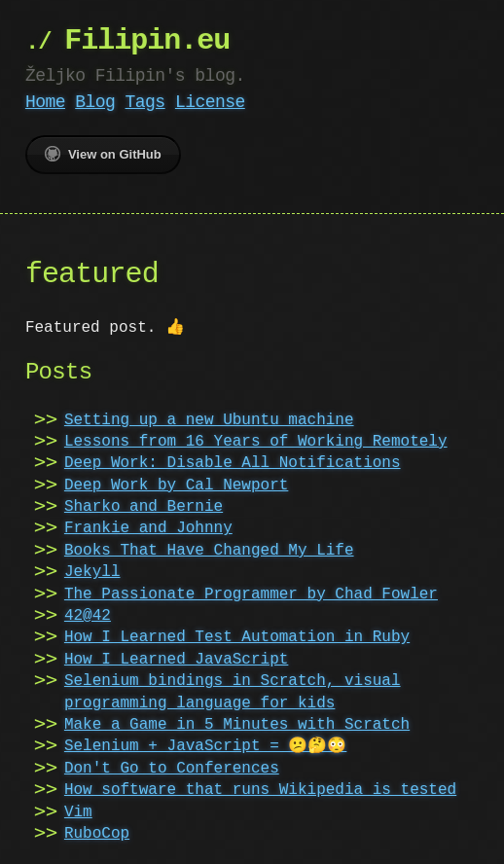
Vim (78, 812)
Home (45, 102)
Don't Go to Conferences (172, 769)
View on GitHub (103, 154)
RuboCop (97, 834)
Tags (145, 102)
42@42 (88, 616)
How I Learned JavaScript (176, 660)
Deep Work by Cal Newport (176, 486)
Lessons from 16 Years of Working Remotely (256, 442)
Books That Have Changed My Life (209, 551)
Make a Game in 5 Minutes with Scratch (237, 725)
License (210, 102)
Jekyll (92, 572)
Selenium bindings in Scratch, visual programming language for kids (233, 692)
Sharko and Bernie (144, 507)
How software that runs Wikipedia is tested (260, 790)
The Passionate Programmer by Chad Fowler (251, 594)
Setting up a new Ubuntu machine (209, 420)
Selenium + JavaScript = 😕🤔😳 (205, 746)
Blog (95, 102)
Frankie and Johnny (148, 528)
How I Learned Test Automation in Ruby (237, 637)
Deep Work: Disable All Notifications (233, 463)
